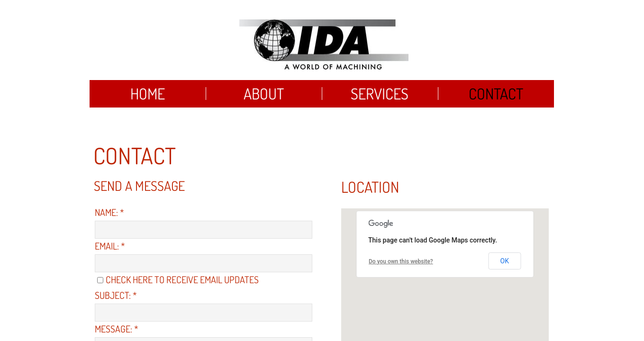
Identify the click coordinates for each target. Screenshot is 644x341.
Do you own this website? (401, 261)
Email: (110, 246)
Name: (109, 212)
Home (148, 94)
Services (380, 94)
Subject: (116, 295)
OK (505, 261)
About (264, 94)
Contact (496, 94)
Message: (117, 329)
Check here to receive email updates (178, 279)
